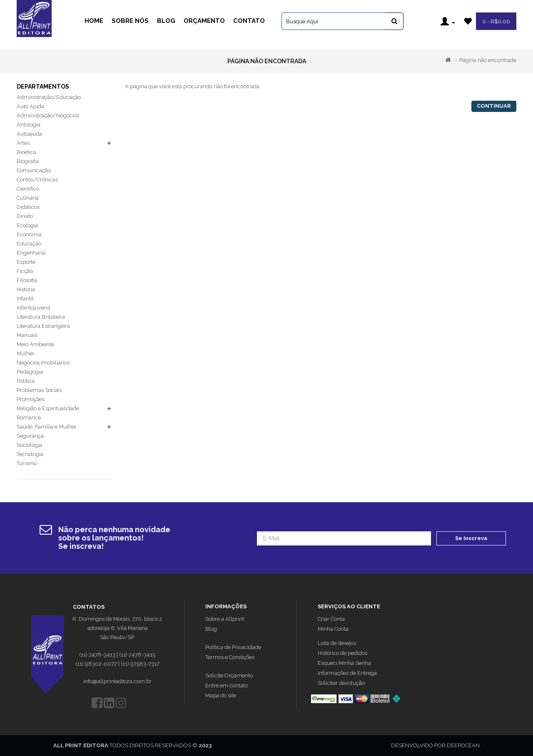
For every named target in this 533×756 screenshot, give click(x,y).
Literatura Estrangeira (43, 326)
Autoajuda (29, 134)
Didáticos (28, 207)
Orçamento (204, 21)
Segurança (30, 436)
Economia (29, 234)
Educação (29, 244)
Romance (29, 418)
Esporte (26, 262)
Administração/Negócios (48, 115)
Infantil (25, 299)
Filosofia (27, 280)
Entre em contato (227, 685)
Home (94, 21)
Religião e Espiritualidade (48, 408)
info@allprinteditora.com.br (117, 681)
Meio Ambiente (35, 344)
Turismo (27, 463)
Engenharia (31, 253)
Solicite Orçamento (229, 675)
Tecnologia (30, 454)
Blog (166, 21)
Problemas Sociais (39, 390)
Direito (25, 216)
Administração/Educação (49, 97)
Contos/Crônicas (37, 180)
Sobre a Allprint (225, 619)
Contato (249, 21)
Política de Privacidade (233, 647)
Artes (23, 143)
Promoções (31, 399)
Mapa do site (221, 695)
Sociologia (29, 445)
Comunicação (34, 170)
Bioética (26, 152)
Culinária (28, 198)
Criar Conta (331, 619)
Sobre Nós (130, 21)
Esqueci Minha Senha (344, 663)
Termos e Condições (230, 657)
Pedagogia (30, 372)
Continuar (494, 106)
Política (26, 381)
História (26, 289)
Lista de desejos (337, 643)
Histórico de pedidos (342, 653)
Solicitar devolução (341, 683)
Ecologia (27, 225)
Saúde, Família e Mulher (47, 427)
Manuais (27, 335)
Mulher (26, 353)
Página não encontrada (488, 60)
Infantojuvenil (34, 308)
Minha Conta (333, 629)
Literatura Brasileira (41, 317)
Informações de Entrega (347, 673)
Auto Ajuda (30, 106)
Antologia (29, 125)
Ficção (25, 271)
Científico (28, 189)
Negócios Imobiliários (43, 363)
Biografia (28, 161)
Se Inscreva (471, 538)
